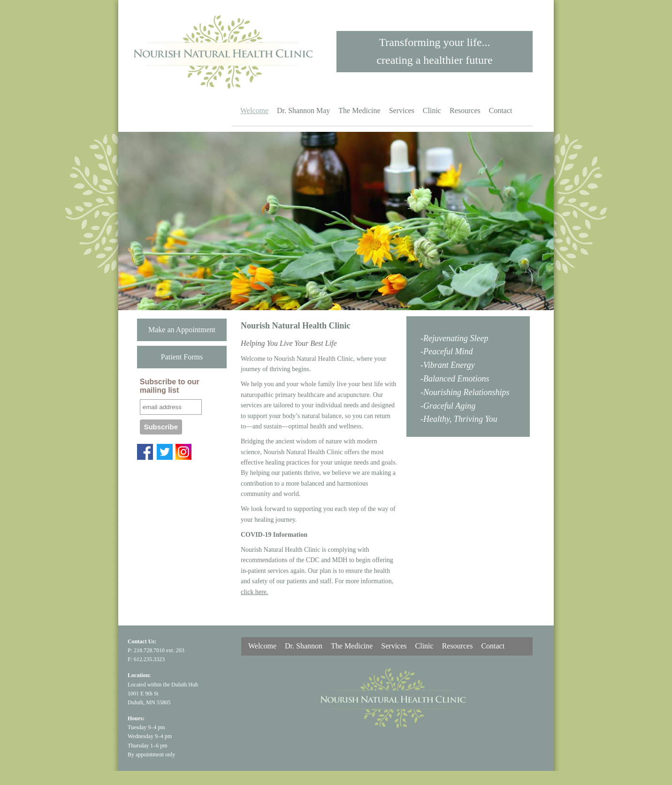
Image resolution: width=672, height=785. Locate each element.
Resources (465, 111)
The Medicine (359, 111)
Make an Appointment (182, 330)
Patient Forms (182, 357)
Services (402, 111)
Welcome (254, 111)
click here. (254, 592)
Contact (501, 111)
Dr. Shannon (304, 646)
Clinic (432, 111)
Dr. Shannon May (303, 111)
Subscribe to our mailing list (170, 386)
